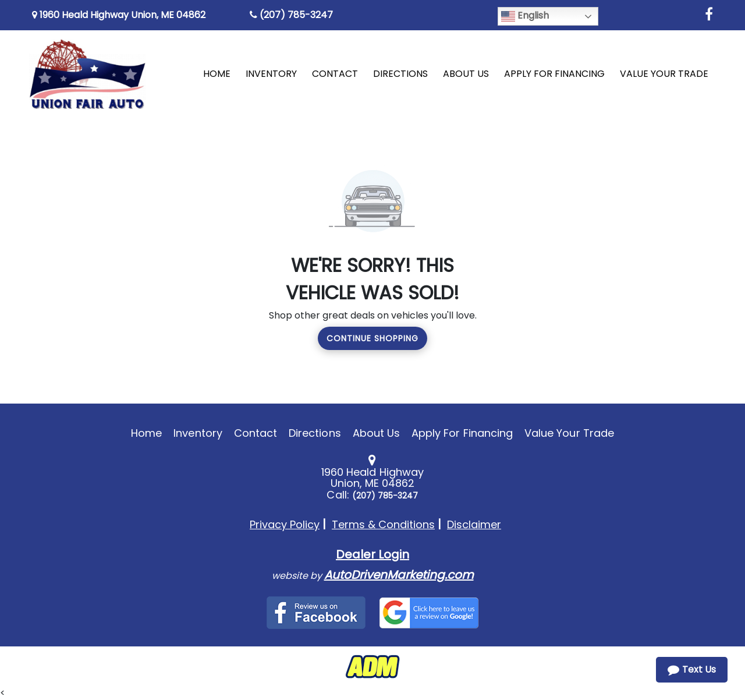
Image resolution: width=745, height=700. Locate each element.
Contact (256, 433)
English (525, 16)
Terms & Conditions (383, 524)
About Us (376, 433)
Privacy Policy (285, 524)
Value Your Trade (569, 433)
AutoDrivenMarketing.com (399, 575)
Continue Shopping (372, 338)
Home (146, 433)
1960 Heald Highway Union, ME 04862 (119, 15)
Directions (315, 433)
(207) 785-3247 (291, 15)
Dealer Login (372, 554)
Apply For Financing (462, 433)
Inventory (198, 433)
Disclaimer (474, 524)
